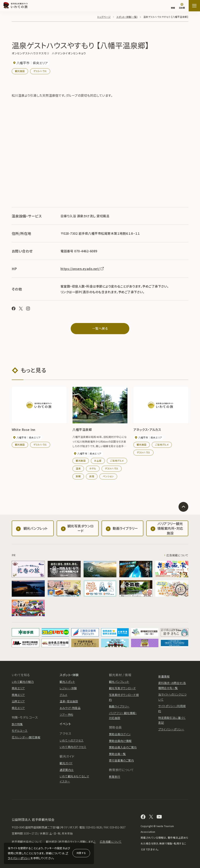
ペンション (108, 476)
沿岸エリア (18, 701)
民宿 (92, 476)
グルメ (63, 695)
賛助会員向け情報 (120, 741)
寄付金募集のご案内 (121, 760)
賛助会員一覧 (117, 754)
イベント (65, 724)
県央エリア (18, 688)
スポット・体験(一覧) (127, 17)
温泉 (78, 468)
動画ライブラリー (119, 706)
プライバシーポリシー (171, 729)
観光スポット (67, 682)
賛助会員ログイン (120, 734)
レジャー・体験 (68, 688)
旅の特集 (17, 724)
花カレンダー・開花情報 (26, 737)
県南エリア (18, 695)
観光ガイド (66, 763)
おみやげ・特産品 (70, 708)
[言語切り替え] (182, 6)
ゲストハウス (40, 71)
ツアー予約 (66, 715)
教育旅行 (115, 777)
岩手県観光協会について (27, 842)
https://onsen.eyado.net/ (82, 269)
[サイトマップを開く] (194, 6)
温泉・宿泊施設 (69, 701)
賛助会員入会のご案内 (123, 747)
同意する (81, 853)
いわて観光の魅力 (23, 682)
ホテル (93, 468)
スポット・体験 (69, 675)
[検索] (173, 6)
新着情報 (164, 676)
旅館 (78, 476)
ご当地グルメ (117, 461)
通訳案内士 (67, 770)
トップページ (104, 17)
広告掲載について (177, 555)
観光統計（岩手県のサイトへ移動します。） (71, 842)
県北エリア (18, 708)
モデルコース (20, 731)
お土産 (98, 461)
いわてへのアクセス (71, 740)
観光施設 (20, 71)
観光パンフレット (119, 682)
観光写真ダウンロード (122, 688)
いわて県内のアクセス (73, 747)
